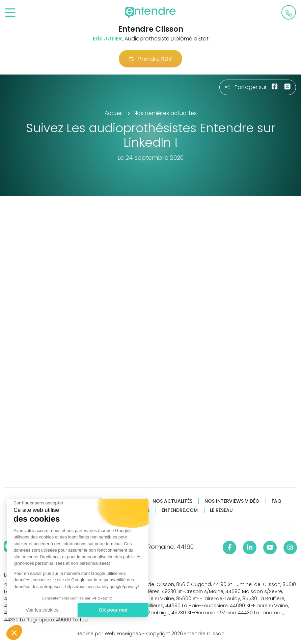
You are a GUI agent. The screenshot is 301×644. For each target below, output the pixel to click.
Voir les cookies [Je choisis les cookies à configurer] (41, 610)
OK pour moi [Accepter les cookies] (112, 610)
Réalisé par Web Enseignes (109, 634)
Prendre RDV (150, 59)
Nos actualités (172, 501)
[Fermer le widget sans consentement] (38, 503)
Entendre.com (180, 510)
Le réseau (221, 510)
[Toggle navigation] (10, 13)
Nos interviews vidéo (232, 501)
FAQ (277, 501)
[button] (14, 633)
